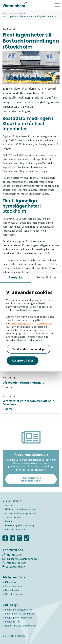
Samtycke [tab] (15, 277)
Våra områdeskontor (17, 529)
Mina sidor (11, 582)
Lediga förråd (13, 621)
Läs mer (8, 387)
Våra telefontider (14, 563)
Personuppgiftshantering (20, 525)
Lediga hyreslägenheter (19, 609)
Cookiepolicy (45, 323)
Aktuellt (22, 13)
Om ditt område (14, 594)
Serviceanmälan (14, 586)
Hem (5, 13)
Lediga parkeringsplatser (19, 617)
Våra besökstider (14, 567)
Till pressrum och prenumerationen (31, 479)
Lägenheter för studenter (20, 613)
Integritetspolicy (21, 323)
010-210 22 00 (12, 555)
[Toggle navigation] (57, 5)
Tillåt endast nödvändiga (28, 349)
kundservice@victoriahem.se (21, 559)
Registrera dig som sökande (21, 625)
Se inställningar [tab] (47, 277)
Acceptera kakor (22, 360)
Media (8, 521)
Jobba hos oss (13, 517)
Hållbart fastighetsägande (20, 509)
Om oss (13, 13)
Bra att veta (12, 590)
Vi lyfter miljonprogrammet (21, 513)
